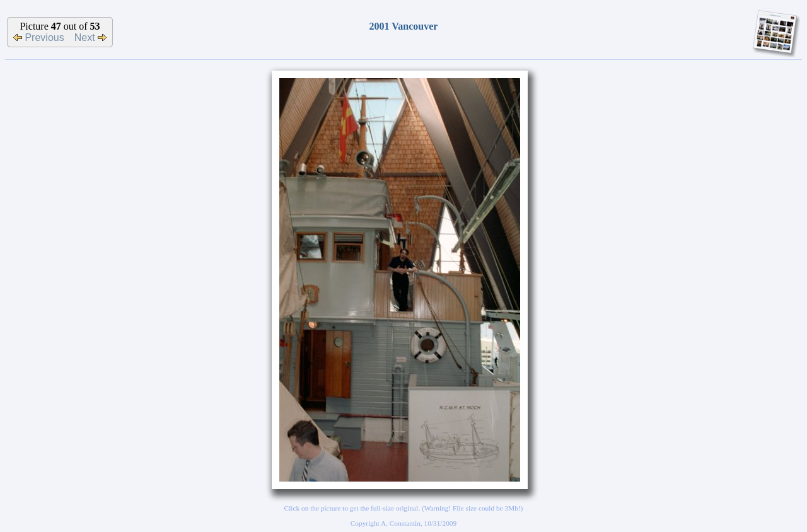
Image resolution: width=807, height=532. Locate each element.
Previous (39, 38)
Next (90, 38)
